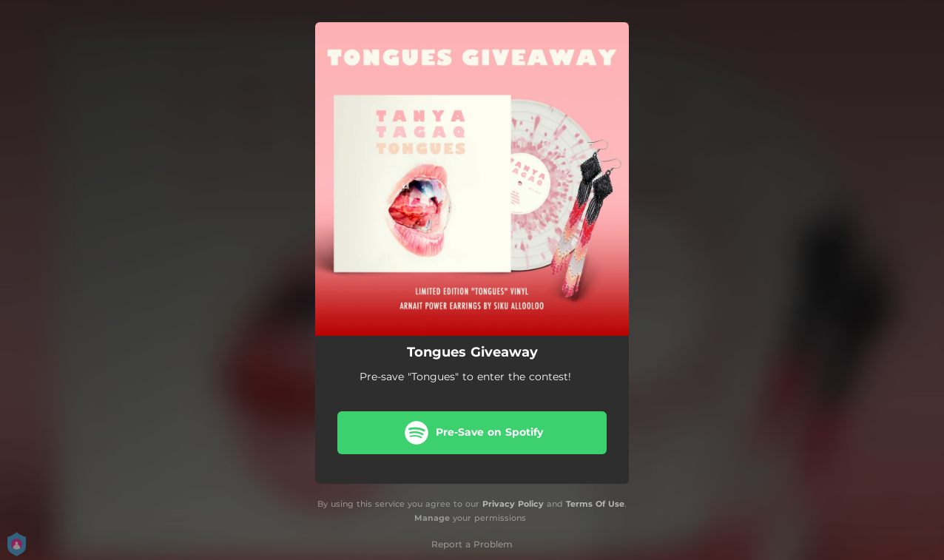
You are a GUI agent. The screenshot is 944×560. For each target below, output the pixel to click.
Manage (432, 518)
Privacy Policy (513, 504)
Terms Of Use (595, 504)
